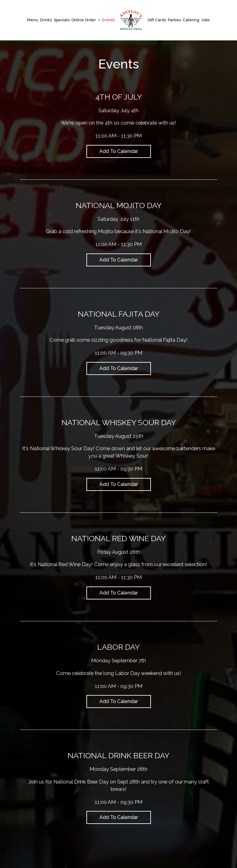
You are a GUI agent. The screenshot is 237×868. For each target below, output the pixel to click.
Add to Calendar (119, 151)
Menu (33, 20)
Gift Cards (157, 20)
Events (108, 20)
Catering (191, 20)
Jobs (205, 20)
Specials (62, 20)
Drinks (46, 20)
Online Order (86, 20)
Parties (174, 20)
